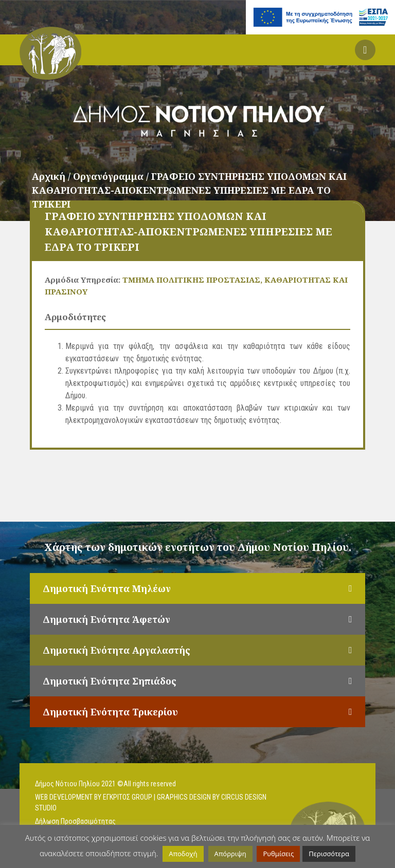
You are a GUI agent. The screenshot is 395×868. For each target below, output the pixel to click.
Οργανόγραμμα (110, 176)
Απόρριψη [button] (230, 854)
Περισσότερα (329, 854)
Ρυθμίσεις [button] (278, 854)
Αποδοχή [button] (183, 854)
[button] (365, 50)
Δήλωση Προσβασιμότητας (75, 821)
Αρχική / (52, 176)
